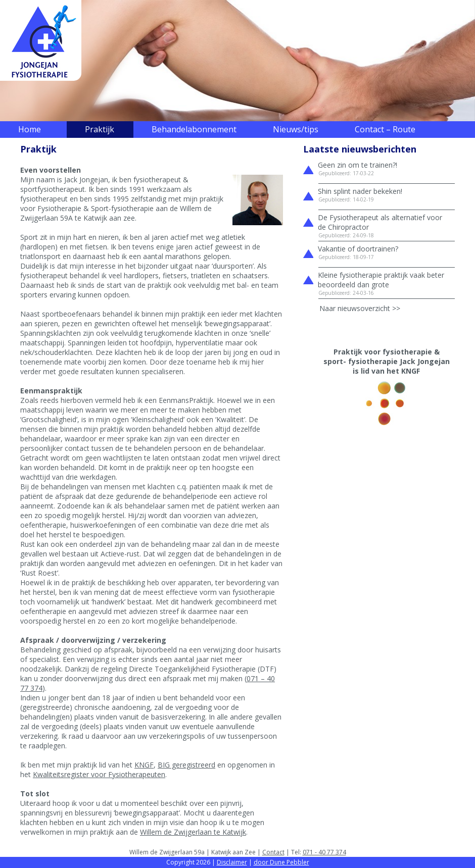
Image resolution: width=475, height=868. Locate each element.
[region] (238, 61)
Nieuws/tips (296, 129)
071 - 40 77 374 (324, 852)
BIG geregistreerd (186, 765)
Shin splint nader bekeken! (360, 191)
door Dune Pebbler (281, 862)
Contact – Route (385, 129)
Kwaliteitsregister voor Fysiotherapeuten (99, 774)
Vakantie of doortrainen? (358, 249)
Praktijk (100, 129)
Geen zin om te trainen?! (358, 165)
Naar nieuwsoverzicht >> (360, 308)
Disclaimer (232, 862)
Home (30, 129)
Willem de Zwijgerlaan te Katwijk (193, 832)
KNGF (144, 765)
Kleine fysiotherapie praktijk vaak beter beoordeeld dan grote (381, 280)
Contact (273, 852)
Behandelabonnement (194, 129)
